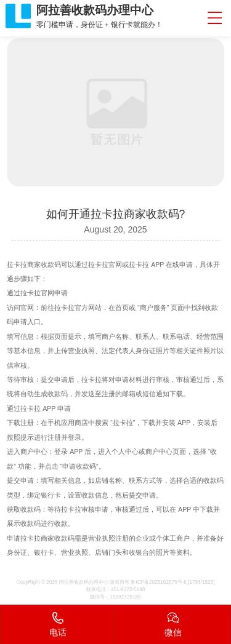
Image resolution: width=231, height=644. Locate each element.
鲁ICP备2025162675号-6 (158, 582)
